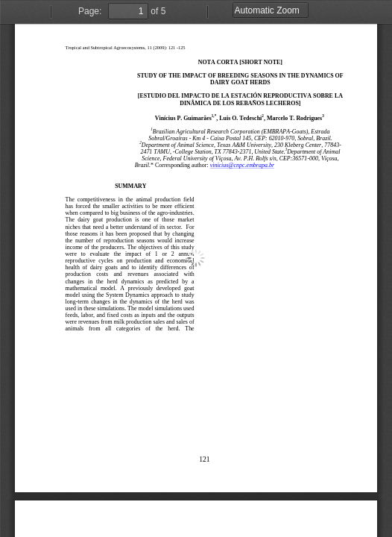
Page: (90, 11)
